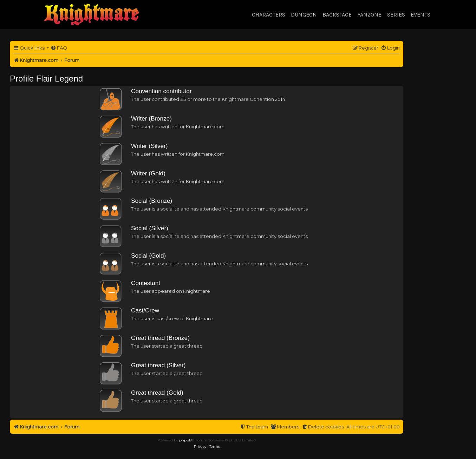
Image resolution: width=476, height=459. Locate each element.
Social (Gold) (148, 256)
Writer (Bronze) (151, 118)
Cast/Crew (145, 310)
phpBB (185, 440)
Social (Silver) (150, 228)
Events (420, 15)
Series (396, 15)
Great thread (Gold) (157, 393)
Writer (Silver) (149, 146)
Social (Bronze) (152, 201)
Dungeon (304, 15)
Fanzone (369, 15)
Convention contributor (161, 91)
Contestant (146, 283)
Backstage (337, 15)
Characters (269, 15)
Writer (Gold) (148, 173)
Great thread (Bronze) (160, 338)
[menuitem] (59, 48)
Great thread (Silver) (158, 365)
